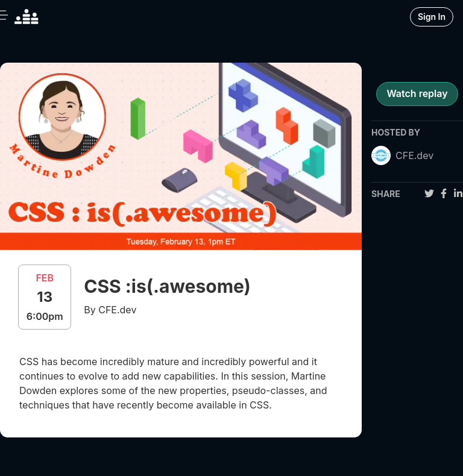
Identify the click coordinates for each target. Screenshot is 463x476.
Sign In (432, 17)
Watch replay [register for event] (417, 93)
